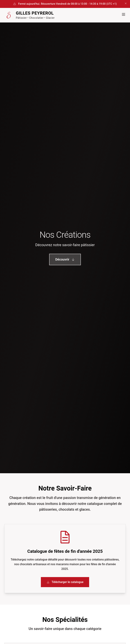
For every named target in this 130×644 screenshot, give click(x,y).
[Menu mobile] (124, 14)
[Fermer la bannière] (126, 4)
